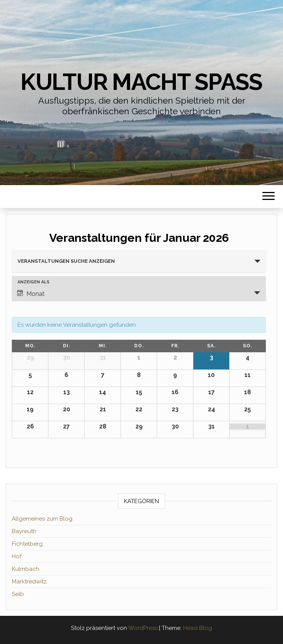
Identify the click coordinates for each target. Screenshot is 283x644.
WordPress (143, 628)
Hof (17, 556)
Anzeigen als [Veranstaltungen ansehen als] (34, 282)
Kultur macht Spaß (141, 82)
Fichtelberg (27, 544)
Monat (31, 294)
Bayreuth (24, 531)
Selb (18, 594)
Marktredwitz (29, 582)
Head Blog (198, 628)
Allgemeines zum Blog (42, 519)
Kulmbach (26, 569)
